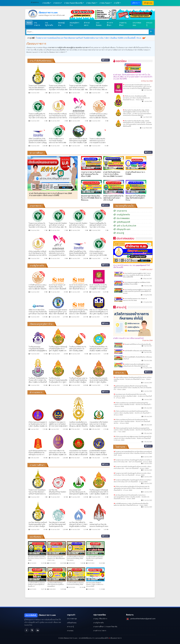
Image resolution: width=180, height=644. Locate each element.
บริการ (135, 3)
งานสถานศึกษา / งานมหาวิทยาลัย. (105, 627)
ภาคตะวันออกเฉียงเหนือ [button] (73, 3)
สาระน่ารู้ (149, 24)
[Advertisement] (133, 526)
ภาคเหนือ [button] (46, 3)
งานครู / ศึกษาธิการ (100, 619)
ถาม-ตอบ (70, 631)
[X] (32, 630)
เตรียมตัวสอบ (72, 623)
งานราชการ (37, 24)
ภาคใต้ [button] (117, 3)
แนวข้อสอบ (99, 24)
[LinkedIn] (38, 630)
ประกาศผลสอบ (137, 24)
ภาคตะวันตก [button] (91, 3)
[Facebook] (27, 630)
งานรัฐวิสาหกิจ (49, 24)
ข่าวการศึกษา (110, 24)
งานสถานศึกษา (123, 24)
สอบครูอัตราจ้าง (74, 24)
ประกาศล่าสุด (72, 619)
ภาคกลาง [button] (57, 3)
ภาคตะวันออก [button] (105, 3)
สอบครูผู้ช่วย (61, 24)
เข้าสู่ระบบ (148, 3)
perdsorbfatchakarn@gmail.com (143, 619)
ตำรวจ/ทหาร (87, 24)
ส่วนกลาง (35, 2)
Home (29, 23)
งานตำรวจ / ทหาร (100, 631)
